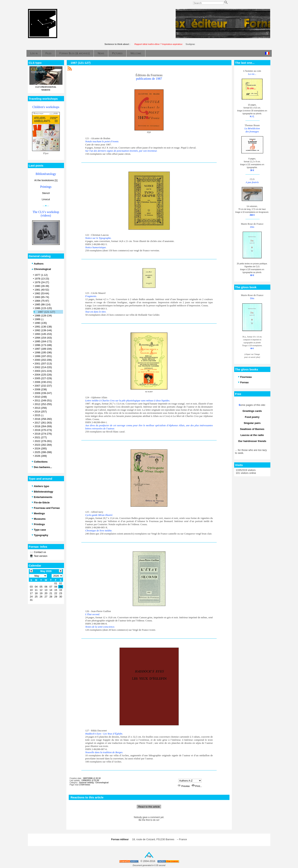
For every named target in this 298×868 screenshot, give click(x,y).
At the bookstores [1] (46, 180)
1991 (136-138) (43, 327)
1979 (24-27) (42, 282)
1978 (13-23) (42, 279)
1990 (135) (41, 323)
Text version (40, 556)
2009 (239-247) (43, 393)
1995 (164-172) (43, 341)
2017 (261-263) (43, 423)
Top (149, 856)
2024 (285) (41, 448)
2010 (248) (41, 397)
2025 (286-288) (43, 452)
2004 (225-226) (43, 375)
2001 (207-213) (43, 364)
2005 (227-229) (43, 378)
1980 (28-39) (42, 286)
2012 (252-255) (43, 404)
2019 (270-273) (43, 430)
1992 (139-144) (43, 330)
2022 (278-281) (43, 441)
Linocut (46, 199)
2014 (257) (41, 412)
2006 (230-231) (43, 382)
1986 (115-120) (43, 308)
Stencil (46, 193)
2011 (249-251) (43, 400)
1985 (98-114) (43, 304)
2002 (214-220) (43, 367)
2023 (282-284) (43, 445)
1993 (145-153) (43, 334)
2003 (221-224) (43, 371)
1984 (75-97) (42, 301)
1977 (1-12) (41, 275)
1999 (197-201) (43, 356)
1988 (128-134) (43, 316)
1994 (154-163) (43, 338)
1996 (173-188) (43, 345)
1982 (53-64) (42, 293)
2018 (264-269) (43, 426)
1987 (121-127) (46, 312)
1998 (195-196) (43, 352)
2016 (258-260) (43, 419)
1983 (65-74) (42, 297)
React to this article (149, 807)
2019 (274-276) (43, 434)
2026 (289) (41, 456)
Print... (197, 786)
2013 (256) (41, 408)
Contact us (40, 552)
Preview (184, 786)
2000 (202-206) (43, 360)
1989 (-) (39, 319)
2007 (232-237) (43, 386)
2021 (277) (41, 437)
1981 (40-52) (42, 290)
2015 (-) (39, 415)
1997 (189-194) (43, 349)
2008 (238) (41, 389)
